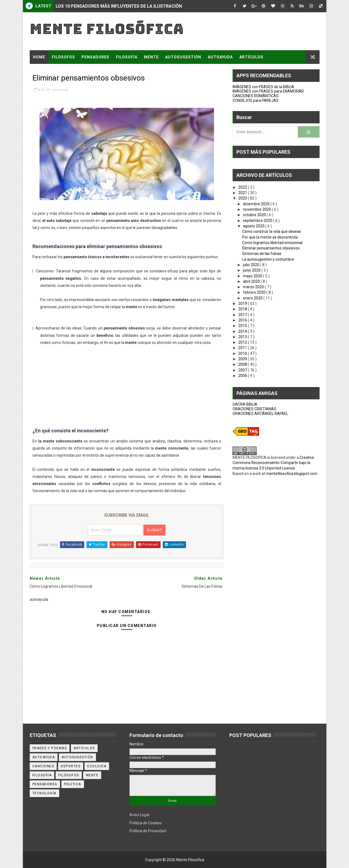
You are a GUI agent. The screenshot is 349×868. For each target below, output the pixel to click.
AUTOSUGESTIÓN (183, 57)
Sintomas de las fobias (262, 254)
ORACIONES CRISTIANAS (254, 409)
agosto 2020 (254, 226)
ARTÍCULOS (251, 57)
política (73, 784)
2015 (243, 326)
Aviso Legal (139, 815)
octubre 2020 (255, 215)
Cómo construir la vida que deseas (272, 231)
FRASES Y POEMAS (52, 71)
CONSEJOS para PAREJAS (256, 100)
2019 (243, 304)
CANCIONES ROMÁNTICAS (256, 96)
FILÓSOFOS (63, 57)
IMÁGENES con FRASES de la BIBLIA (263, 87)
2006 (243, 376)
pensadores (45, 784)
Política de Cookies (146, 823)
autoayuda (60, 90)
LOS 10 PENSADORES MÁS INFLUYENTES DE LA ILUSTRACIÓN (119, 6)
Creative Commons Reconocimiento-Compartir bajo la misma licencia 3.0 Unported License (273, 463)
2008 (243, 364)
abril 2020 (252, 281)
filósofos (69, 775)
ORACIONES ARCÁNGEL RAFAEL (260, 414)
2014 (243, 331)
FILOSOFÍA (127, 57)
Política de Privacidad (148, 831)
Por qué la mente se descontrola (270, 237)
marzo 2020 (254, 287)
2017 (243, 315)
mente (92, 775)
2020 (243, 198)
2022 (243, 187)
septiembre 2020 (258, 221)
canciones (43, 766)
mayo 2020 (253, 276)
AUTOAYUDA (220, 57)
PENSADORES (95, 57)
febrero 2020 (255, 292)
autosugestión (77, 757)
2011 (243, 348)
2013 (243, 337)
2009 (243, 359)
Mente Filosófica (107, 29)
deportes (71, 766)
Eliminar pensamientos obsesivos (271, 248)
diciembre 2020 (257, 204)
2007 (243, 370)
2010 (243, 353)
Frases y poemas (50, 748)
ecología (97, 766)
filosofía (42, 775)
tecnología (44, 793)
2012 (243, 342)
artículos (84, 748)
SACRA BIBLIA (245, 404)
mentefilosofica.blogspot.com (292, 474)
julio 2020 (252, 265)
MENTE (151, 57)
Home (39, 57)
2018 (243, 309)
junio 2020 (252, 270)
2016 (243, 320)
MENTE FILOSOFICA (249, 457)
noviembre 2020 (257, 209)
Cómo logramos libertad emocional (272, 243)
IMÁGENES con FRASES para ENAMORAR (268, 91)
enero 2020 (253, 298)
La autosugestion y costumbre (268, 259)
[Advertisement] (127, 384)
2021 (243, 193)
